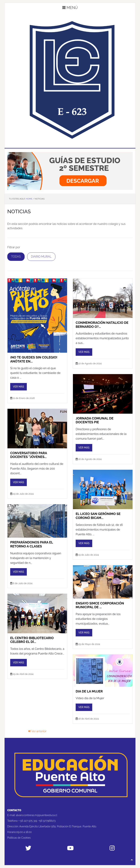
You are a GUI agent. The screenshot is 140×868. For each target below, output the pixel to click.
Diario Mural (41, 257)
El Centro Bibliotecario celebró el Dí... (32, 640)
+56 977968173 (47, 821)
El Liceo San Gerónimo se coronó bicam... (98, 516)
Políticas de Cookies (19, 838)
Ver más (19, 387)
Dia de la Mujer (89, 691)
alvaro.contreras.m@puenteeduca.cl (36, 815)
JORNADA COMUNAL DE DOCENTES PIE (95, 420)
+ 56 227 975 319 (28, 821)
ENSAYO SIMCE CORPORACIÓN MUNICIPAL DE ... (100, 605)
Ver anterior (37, 731)
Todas (16, 257)
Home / (30, 199)
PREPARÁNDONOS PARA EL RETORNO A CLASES (32, 544)
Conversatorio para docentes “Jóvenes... (29, 455)
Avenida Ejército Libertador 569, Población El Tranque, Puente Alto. (58, 826)
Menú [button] (70, 8)
